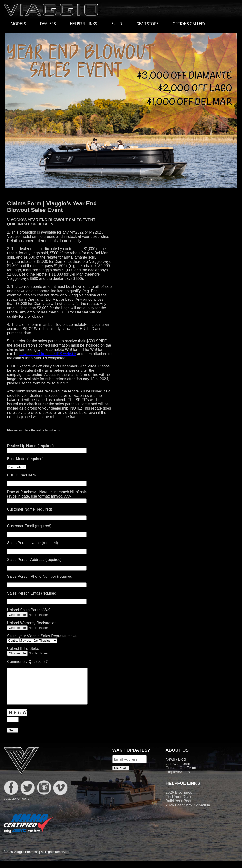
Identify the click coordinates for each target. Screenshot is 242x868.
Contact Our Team (181, 775)
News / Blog (175, 766)
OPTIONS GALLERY (189, 24)
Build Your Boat (178, 808)
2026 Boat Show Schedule (188, 812)
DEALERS (48, 24)
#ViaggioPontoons (16, 806)
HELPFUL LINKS (86, 24)
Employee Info (177, 779)
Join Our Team (178, 771)
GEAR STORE (147, 24)
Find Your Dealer (179, 804)
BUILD (117, 24)
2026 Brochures (179, 800)
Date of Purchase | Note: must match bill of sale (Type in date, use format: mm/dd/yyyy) (47, 496)
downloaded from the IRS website (48, 354)
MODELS (21, 24)
